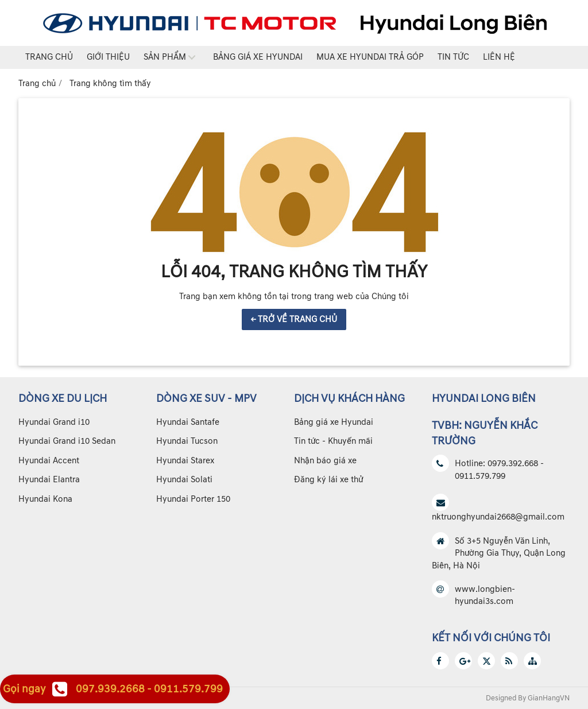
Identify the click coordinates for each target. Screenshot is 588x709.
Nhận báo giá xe (325, 461)
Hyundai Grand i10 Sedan (67, 441)
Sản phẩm (165, 57)
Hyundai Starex (185, 461)
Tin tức (453, 57)
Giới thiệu (108, 57)
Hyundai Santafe (188, 422)
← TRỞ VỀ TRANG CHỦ (294, 319)
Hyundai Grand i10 (54, 422)
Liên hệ (499, 57)
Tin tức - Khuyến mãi (333, 441)
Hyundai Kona (45, 499)
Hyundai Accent (49, 461)
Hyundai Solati (184, 480)
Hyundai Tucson (187, 441)
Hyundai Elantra (49, 480)
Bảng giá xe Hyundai (258, 57)
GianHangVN (549, 698)
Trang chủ (49, 57)
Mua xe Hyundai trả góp (370, 57)
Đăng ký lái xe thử (328, 480)
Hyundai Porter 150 (193, 499)
